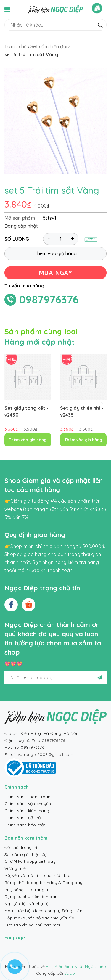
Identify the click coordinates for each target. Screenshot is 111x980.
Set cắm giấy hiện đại (26, 854)
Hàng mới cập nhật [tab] (40, 342)
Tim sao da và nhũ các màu (33, 925)
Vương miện (16, 868)
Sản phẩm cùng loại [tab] (41, 331)
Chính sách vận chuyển (28, 804)
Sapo (70, 973)
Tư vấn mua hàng (24, 286)
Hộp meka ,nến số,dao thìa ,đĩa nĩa (40, 918)
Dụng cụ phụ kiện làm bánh (32, 897)
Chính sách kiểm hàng (27, 811)
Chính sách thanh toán (27, 797)
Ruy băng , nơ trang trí (27, 890)
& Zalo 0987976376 (46, 740)
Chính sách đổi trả (23, 818)
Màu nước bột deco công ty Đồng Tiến (43, 911)
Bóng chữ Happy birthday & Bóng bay (44, 883)
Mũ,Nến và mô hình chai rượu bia (37, 875)
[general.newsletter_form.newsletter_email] (55, 678)
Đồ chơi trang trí (21, 847)
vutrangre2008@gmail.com (46, 754)
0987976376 (49, 299)
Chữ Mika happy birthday (30, 861)
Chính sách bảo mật (25, 825)
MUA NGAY (56, 273)
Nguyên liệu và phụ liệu (28, 904)
